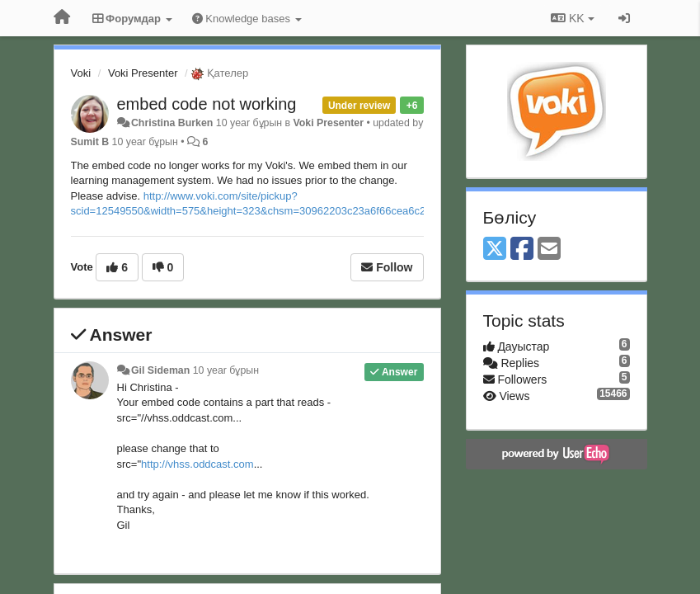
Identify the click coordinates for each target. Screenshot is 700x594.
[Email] (549, 250)
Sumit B (90, 142)
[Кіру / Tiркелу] (624, 18)
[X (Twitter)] (495, 250)
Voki (81, 73)
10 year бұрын (226, 370)
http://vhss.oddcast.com (197, 464)
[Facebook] (522, 250)
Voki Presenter (143, 73)
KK (572, 18)
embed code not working (207, 104)
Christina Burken (172, 123)
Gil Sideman (160, 370)
